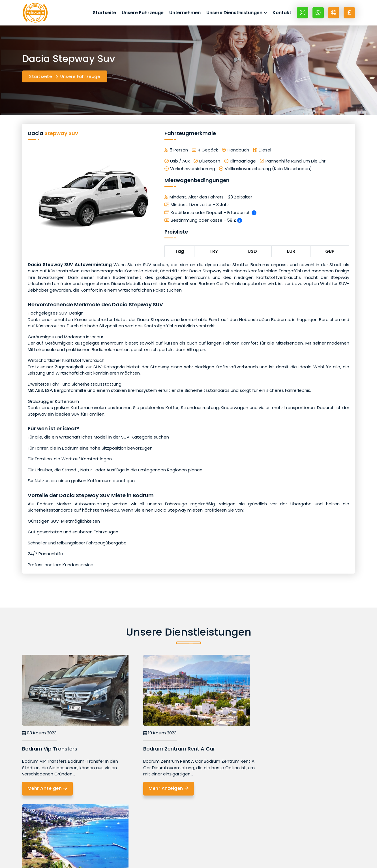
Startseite (104, 13)
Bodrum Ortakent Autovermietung (292, 750)
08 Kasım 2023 (39, 735)
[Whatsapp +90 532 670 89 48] (318, 13)
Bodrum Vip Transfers (50, 750)
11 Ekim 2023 (263, 735)
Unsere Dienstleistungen (234, 13)
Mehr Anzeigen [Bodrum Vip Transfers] (48, 790)
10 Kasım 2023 (152, 735)
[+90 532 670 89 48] (303, 13)
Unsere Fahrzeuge (143, 13)
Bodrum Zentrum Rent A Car (171, 750)
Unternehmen (185, 13)
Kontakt (282, 13)
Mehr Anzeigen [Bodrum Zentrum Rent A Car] (161, 790)
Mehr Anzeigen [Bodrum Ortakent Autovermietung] (275, 767)
